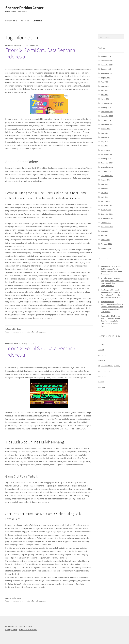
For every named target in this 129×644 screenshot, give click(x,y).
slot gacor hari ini (105, 371)
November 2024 (107, 116)
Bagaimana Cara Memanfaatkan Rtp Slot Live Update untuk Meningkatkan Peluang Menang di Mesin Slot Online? (112, 307)
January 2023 (106, 210)
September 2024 (107, 124)
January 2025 (106, 107)
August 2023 (106, 180)
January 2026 (106, 56)
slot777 (101, 382)
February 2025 (106, 103)
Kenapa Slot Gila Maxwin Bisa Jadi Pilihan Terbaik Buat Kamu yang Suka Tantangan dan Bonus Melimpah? (110, 321)
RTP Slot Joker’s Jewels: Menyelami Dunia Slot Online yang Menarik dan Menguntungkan (112, 282)
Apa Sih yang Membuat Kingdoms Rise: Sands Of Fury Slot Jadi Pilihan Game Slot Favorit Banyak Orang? (112, 294)
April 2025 (105, 95)
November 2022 (107, 218)
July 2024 (104, 133)
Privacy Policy (11, 21)
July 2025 (104, 82)
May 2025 (104, 90)
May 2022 (104, 231)
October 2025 (106, 69)
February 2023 (106, 205)
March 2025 (105, 99)
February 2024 (106, 154)
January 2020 (106, 248)
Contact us (37, 21)
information (35, 332)
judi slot (101, 344)
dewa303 (101, 360)
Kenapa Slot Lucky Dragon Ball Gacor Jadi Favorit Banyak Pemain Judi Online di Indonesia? (111, 270)
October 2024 (106, 120)
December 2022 (107, 214)
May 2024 (104, 142)
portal (44, 332)
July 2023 (104, 184)
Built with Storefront (28, 629)
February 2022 (106, 244)
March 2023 (105, 201)
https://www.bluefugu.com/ (109, 366)
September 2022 (107, 227)
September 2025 (107, 73)
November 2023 (107, 167)
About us (25, 21)
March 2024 (105, 150)
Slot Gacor (17, 329)
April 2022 (105, 235)
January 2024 (106, 159)
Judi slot (101, 387)
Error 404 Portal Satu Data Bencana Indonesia (40, 53)
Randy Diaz (34, 45)
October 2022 (106, 223)
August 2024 (106, 129)
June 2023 (105, 188)
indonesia (26, 332)
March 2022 (105, 240)
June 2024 (105, 137)
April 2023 (105, 197)
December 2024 (107, 112)
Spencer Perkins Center (24, 8)
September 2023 (107, 176)
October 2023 (106, 171)
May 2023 (104, 193)
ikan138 (101, 350)
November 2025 (107, 65)
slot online (102, 355)
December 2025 (107, 61)
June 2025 (105, 86)
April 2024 (105, 146)
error (19, 332)
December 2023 (107, 163)
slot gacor (102, 376)
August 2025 (106, 78)
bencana (13, 332)
